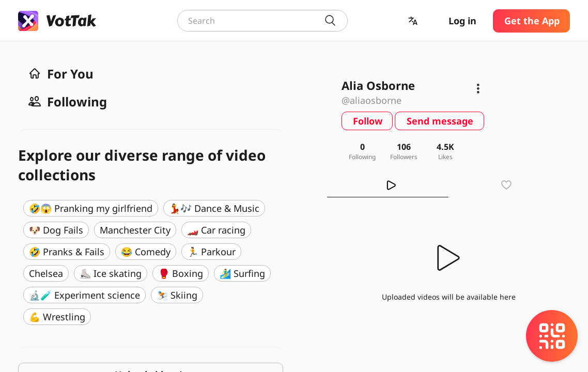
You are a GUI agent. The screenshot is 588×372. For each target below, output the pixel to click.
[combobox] (262, 21)
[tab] (388, 185)
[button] (414, 21)
